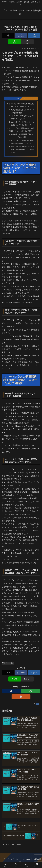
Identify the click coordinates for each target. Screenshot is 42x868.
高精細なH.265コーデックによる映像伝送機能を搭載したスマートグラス (23, 149)
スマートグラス (8, 663)
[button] (27, 42)
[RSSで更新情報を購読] (21, 697)
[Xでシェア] (8, 36)
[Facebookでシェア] (21, 36)
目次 (18, 98)
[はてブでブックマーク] (34, 36)
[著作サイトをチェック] (11, 691)
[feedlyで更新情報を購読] (31, 691)
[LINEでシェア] (15, 42)
